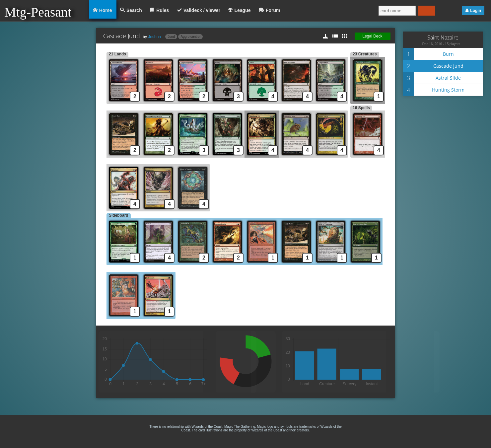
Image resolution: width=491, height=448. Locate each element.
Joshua (154, 37)
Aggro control (190, 37)
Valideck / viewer (202, 10)
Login (476, 11)
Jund (171, 37)
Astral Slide (448, 78)
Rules (163, 10)
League (242, 10)
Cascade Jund (448, 66)
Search (134, 10)
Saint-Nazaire (443, 37)
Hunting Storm (448, 90)
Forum (273, 10)
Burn (448, 54)
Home (106, 10)
